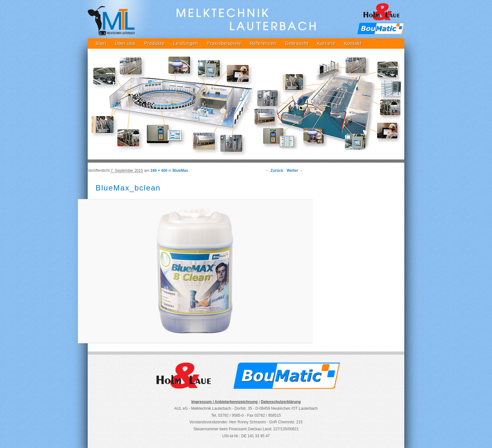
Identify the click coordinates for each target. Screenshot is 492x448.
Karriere (326, 43)
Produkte (155, 43)
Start (101, 43)
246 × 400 (159, 171)
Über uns (125, 43)
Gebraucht (297, 43)
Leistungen (186, 43)
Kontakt (353, 43)
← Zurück (274, 171)
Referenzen (263, 43)
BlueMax (180, 171)
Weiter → (295, 171)
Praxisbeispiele (224, 43)
